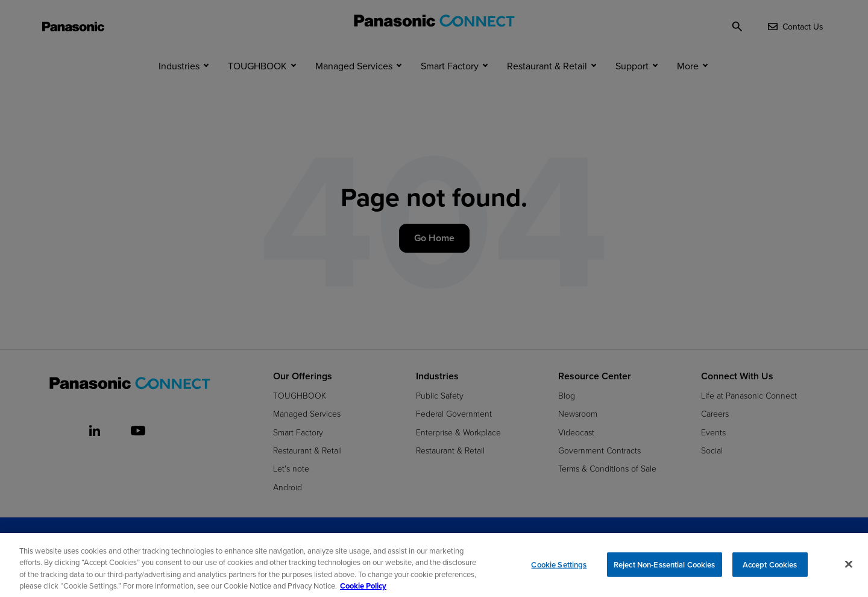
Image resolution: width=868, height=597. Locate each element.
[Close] (849, 569)
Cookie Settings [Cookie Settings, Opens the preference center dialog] (559, 569)
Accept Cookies (770, 569)
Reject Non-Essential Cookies (665, 569)
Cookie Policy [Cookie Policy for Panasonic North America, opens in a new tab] (363, 591)
